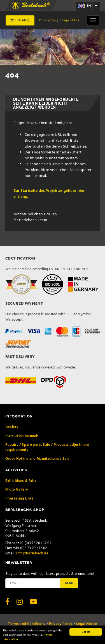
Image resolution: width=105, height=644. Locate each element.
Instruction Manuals (22, 436)
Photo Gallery (17, 490)
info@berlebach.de (32, 553)
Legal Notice (71, 20)
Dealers (12, 427)
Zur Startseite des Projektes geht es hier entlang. (49, 194)
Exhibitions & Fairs (21, 481)
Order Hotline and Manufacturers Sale (38, 459)
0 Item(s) (20, 20)
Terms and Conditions (27, 624)
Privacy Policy (49, 20)
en (84, 6)
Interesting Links (19, 499)
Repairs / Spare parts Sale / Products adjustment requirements (47, 447)
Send (69, 583)
